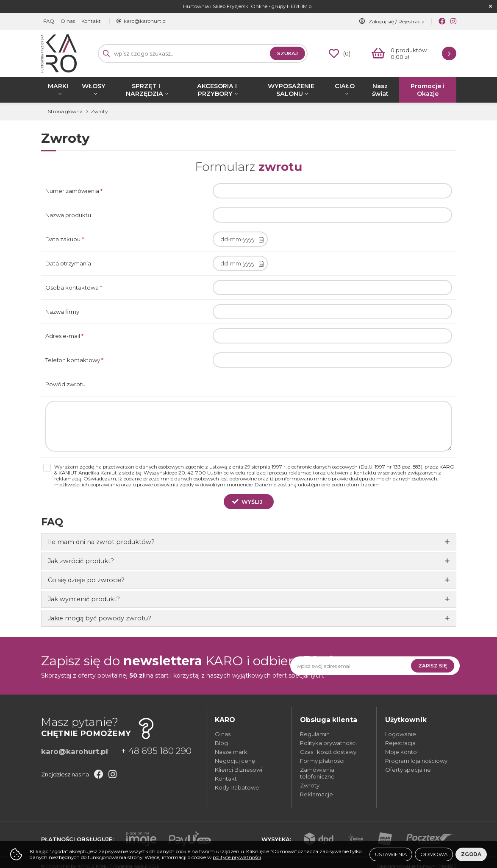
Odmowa (434, 854)
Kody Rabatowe (237, 787)
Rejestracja (411, 22)
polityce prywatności (237, 857)
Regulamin (315, 734)
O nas (68, 21)
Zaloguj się (381, 22)
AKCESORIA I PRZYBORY (217, 90)
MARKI (58, 86)
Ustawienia (391, 854)
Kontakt (91, 21)
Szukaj (287, 53)
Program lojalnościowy (416, 761)
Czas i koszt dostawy (328, 752)
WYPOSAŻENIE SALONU (291, 90)
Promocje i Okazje (428, 90)
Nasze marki (232, 752)
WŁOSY (94, 86)
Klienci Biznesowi (239, 770)
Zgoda (471, 854)
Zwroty (310, 785)
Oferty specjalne (408, 770)
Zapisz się (433, 666)
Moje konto (401, 752)
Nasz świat (380, 90)
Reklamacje (317, 794)
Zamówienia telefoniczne (317, 773)
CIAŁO (345, 86)
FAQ (49, 21)
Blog (221, 743)
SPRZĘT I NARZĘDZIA (144, 90)
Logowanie (401, 734)
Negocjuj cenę (235, 761)
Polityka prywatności (328, 743)
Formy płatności (322, 761)
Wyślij (252, 502)
